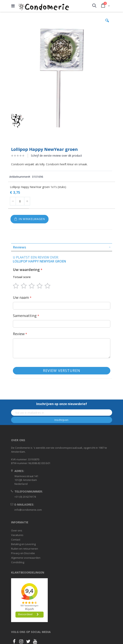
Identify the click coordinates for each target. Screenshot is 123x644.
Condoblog (18, 562)
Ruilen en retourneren (25, 549)
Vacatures (17, 535)
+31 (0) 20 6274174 (25, 497)
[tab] (62, 247)
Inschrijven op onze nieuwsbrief (62, 404)
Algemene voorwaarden (26, 558)
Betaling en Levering (23, 544)
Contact (16, 540)
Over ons (17, 530)
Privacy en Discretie (23, 553)
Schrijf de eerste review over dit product (56, 156)
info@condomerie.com (28, 510)
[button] (107, 24)
